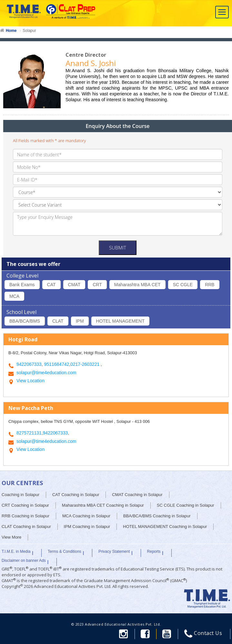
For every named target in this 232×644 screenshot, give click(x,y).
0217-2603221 (86, 364)
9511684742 (56, 364)
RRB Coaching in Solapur (25, 516)
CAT (51, 285)
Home (11, 31)
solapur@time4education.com (46, 373)
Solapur (29, 31)
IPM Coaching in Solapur (87, 527)
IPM (80, 321)
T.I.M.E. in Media (16, 551)
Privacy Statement (114, 551)
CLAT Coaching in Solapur (26, 527)
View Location (30, 381)
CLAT (58, 321)
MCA (14, 296)
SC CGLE (183, 285)
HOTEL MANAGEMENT (120, 321)
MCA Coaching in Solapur (86, 516)
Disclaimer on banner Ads (24, 561)
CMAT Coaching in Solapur (137, 495)
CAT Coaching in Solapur (76, 495)
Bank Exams (22, 285)
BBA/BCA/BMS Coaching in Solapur (157, 516)
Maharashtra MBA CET (137, 285)
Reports (154, 551)
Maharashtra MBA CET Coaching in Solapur (103, 505)
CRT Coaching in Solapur (25, 505)
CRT (97, 285)
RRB (210, 285)
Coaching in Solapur (20, 495)
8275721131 (29, 433)
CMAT (74, 285)
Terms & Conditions (65, 551)
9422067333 (29, 364)
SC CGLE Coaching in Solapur (186, 505)
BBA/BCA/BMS (25, 321)
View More (11, 537)
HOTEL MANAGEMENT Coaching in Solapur (165, 527)
